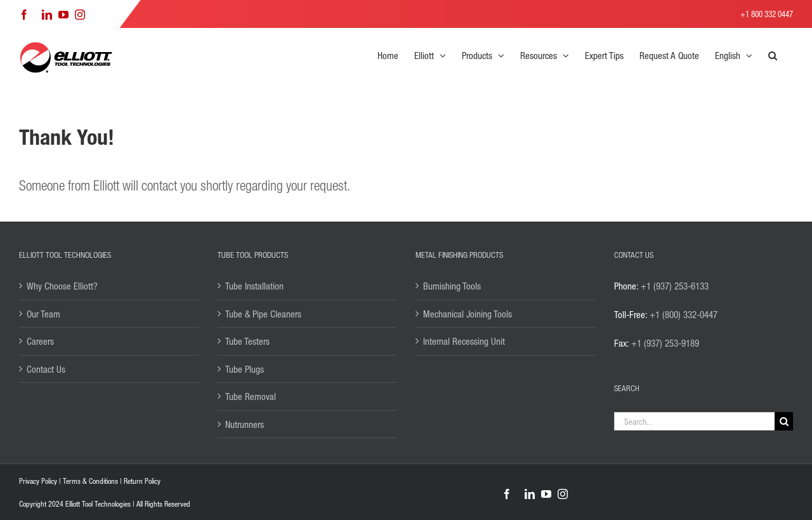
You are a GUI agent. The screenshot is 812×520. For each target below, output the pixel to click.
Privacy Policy (38, 481)
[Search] (784, 421)
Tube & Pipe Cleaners (263, 314)
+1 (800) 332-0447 (684, 314)
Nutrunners (245, 424)
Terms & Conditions (90, 481)
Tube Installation (254, 286)
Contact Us (46, 369)
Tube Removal (251, 396)
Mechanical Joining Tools (468, 314)
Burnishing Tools (452, 286)
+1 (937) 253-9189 (665, 343)
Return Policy (142, 481)
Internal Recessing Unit (464, 341)
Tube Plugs (245, 369)
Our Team (43, 314)
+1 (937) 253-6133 (675, 286)
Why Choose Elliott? (62, 286)
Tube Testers (247, 341)
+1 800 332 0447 (767, 14)
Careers (40, 341)
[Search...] (695, 421)
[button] (773, 55)
